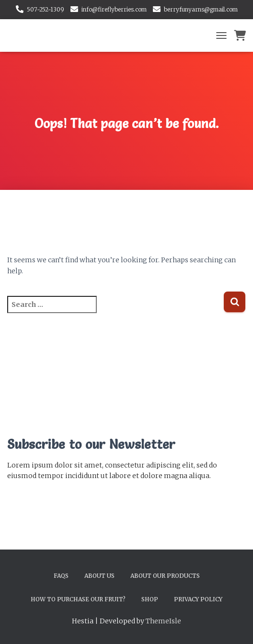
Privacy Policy (198, 599)
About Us (99, 576)
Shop (150, 599)
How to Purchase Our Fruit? (78, 599)
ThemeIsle (163, 621)
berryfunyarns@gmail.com (201, 9)
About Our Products (165, 576)
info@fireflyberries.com (114, 9)
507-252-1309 (46, 9)
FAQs (61, 576)
